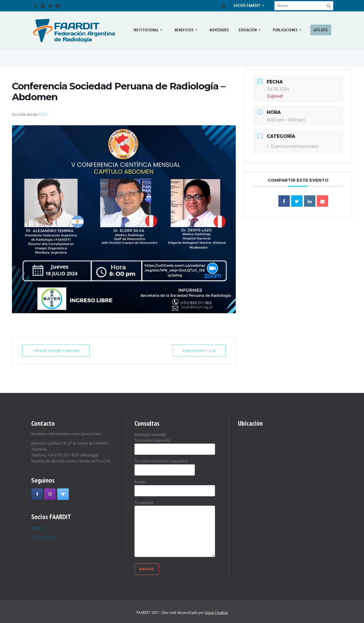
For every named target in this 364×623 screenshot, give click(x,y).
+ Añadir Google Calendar (56, 351)
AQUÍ (43, 114)
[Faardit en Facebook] (37, 494)
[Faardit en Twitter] (63, 494)
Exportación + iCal (199, 351)
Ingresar (38, 528)
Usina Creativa (216, 613)
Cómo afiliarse (43, 537)
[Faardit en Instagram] (50, 494)
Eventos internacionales (293, 146)
